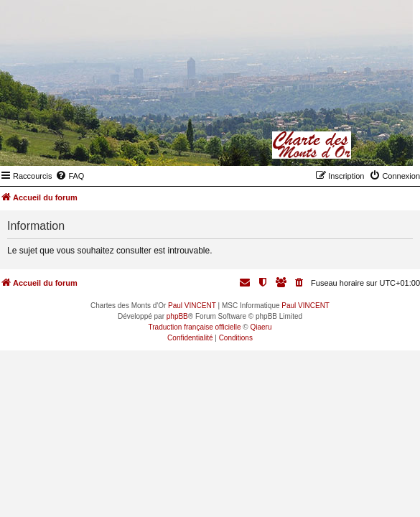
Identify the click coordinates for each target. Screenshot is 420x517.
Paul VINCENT (192, 306)
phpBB (177, 316)
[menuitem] (70, 176)
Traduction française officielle (195, 327)
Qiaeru (261, 327)
